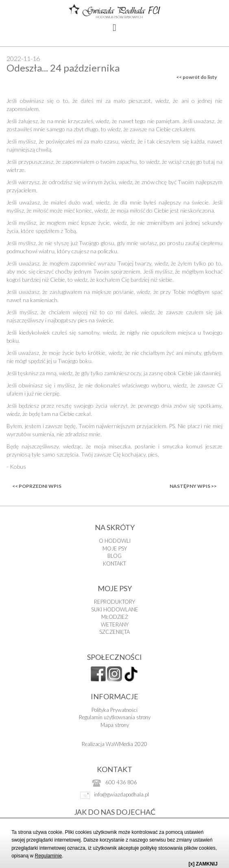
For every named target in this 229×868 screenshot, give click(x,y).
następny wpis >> (193, 486)
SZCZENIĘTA (114, 632)
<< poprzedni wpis (37, 486)
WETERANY (115, 624)
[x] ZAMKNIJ (203, 864)
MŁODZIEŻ (115, 617)
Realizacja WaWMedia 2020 (114, 744)
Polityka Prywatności (114, 710)
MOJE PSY (115, 548)
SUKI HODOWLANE (115, 609)
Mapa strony (115, 725)
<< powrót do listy (196, 77)
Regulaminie (49, 856)
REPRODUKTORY (114, 602)
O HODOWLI (115, 541)
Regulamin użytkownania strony (115, 717)
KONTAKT (114, 563)
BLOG (114, 556)
